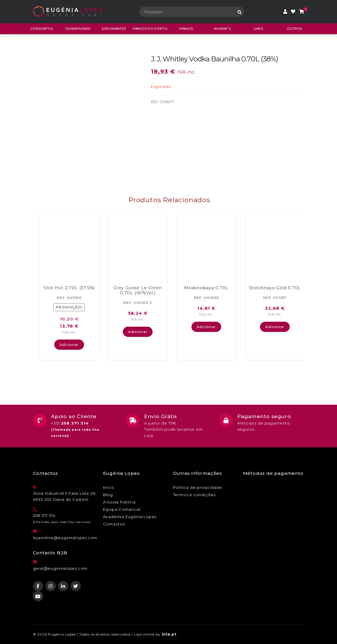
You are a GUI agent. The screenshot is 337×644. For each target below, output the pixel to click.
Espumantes (114, 29)
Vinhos (186, 29)
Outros (295, 29)
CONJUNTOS (42, 29)
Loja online (144, 634)
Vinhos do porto (150, 29)
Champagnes (78, 29)
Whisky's (222, 29)
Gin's (258, 29)
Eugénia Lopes (62, 634)
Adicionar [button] (69, 345)
